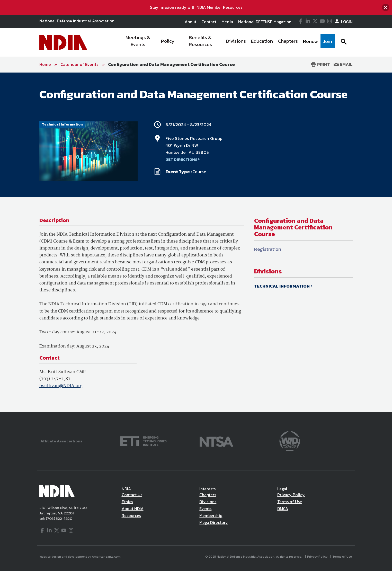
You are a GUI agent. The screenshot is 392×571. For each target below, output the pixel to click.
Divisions (208, 502)
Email (343, 64)
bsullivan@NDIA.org (61, 386)
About (190, 22)
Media (227, 22)
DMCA (283, 508)
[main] (196, 242)
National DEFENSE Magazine (265, 22)
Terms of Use (290, 502)
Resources (131, 515)
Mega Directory (214, 522)
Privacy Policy (291, 495)
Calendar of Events (79, 64)
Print (320, 64)
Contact (209, 22)
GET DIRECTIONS (181, 159)
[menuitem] (138, 42)
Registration (268, 249)
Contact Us (132, 495)
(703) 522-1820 (59, 518)
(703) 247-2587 (55, 379)
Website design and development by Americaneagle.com (80, 557)
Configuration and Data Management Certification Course (171, 64)
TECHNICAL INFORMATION (282, 286)
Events (205, 508)
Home (45, 64)
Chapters (208, 495)
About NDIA (133, 508)
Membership (211, 515)
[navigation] (226, 42)
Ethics (127, 502)
